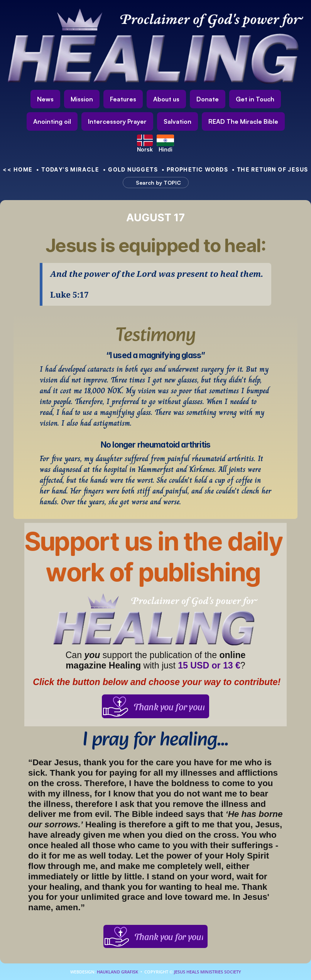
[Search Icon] (152, 183)
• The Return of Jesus (270, 169)
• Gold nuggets (130, 169)
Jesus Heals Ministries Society (207, 972)
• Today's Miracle (68, 169)
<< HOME (18, 169)
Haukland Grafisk (117, 972)
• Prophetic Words (195, 169)
